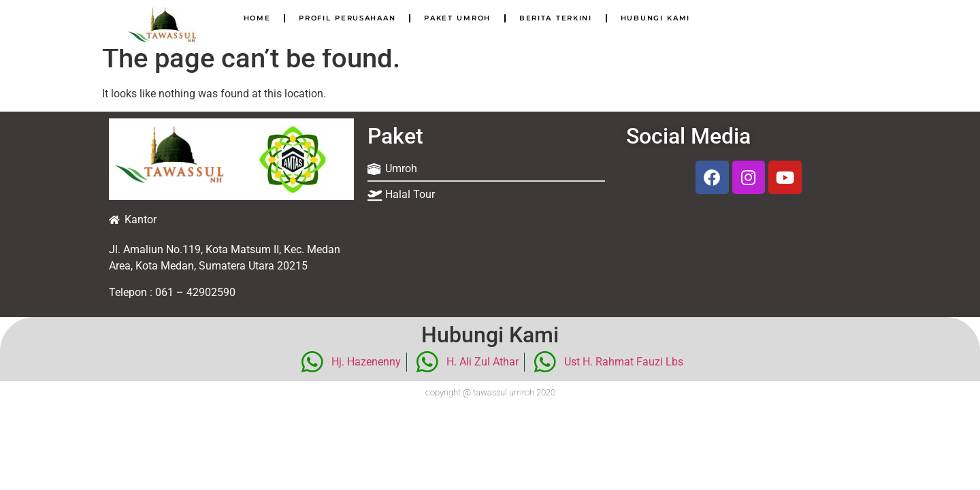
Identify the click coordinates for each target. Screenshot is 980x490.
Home (257, 18)
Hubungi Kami (655, 18)
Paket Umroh (457, 18)
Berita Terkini (556, 18)
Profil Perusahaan (347, 18)
